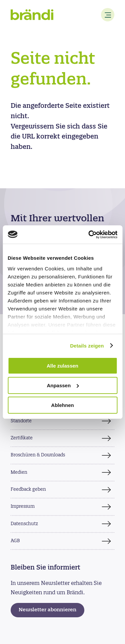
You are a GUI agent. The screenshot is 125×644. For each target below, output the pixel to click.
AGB (15, 541)
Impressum (23, 507)
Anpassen (63, 385)
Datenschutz (24, 524)
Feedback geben (28, 490)
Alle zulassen (62, 366)
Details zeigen (87, 345)
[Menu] (108, 15)
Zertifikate (22, 438)
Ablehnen (62, 405)
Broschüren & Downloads (38, 455)
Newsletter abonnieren (47, 610)
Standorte (21, 421)
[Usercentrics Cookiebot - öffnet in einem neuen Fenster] (89, 234)
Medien (19, 473)
